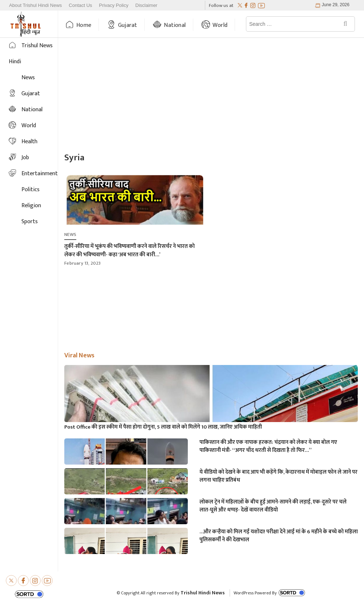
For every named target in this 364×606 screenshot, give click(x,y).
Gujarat (128, 25)
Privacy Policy (114, 5)
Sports (30, 222)
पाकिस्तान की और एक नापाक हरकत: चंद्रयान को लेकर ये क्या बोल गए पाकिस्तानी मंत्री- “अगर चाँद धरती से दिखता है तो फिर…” (268, 446)
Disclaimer (147, 5)
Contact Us (80, 5)
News (28, 78)
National (175, 25)
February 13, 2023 (82, 263)
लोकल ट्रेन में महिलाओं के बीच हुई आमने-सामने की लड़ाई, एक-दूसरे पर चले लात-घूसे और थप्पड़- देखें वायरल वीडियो (273, 506)
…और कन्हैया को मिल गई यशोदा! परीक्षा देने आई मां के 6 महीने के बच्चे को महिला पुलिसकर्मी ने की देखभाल (279, 536)
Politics (31, 190)
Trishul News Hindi (31, 54)
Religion (31, 206)
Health (29, 142)
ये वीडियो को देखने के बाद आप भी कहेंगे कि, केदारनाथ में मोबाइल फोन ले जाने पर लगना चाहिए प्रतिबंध (278, 476)
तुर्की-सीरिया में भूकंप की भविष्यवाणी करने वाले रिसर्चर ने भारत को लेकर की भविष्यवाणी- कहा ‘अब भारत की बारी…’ (130, 250)
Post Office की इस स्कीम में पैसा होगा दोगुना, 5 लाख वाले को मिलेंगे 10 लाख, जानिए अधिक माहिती (163, 427)
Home (84, 25)
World (220, 25)
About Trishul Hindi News (35, 5)
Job (25, 158)
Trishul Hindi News (203, 593)
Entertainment (40, 174)
